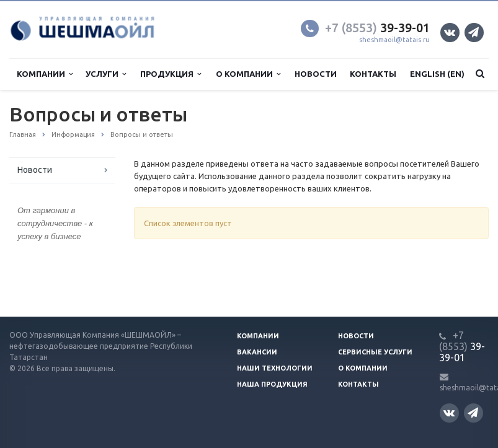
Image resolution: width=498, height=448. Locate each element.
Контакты (373, 74)
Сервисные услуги (375, 352)
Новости (316, 74)
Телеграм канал (474, 32)
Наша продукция (272, 384)
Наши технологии (275, 368)
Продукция (171, 74)
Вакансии (257, 352)
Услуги (106, 74)
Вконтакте (450, 32)
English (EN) (437, 74)
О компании (248, 74)
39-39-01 (377, 28)
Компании (45, 74)
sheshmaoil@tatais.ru (394, 40)
